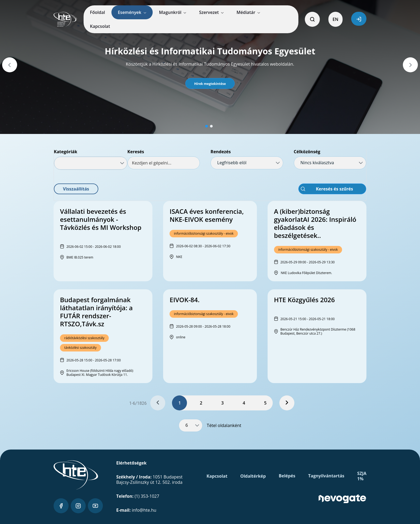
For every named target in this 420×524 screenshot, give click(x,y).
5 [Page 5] (265, 403)
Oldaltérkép (253, 476)
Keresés (136, 152)
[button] (210, 84)
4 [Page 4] (244, 403)
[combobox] (91, 163)
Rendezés (221, 152)
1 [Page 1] (180, 403)
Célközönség (307, 152)
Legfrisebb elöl (232, 163)
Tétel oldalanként (224, 425)
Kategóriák (65, 152)
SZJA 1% (362, 476)
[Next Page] (287, 403)
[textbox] (164, 163)
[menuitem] (97, 12)
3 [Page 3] (222, 403)
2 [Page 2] (201, 403)
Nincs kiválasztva (317, 163)
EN (335, 19)
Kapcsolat (217, 476)
